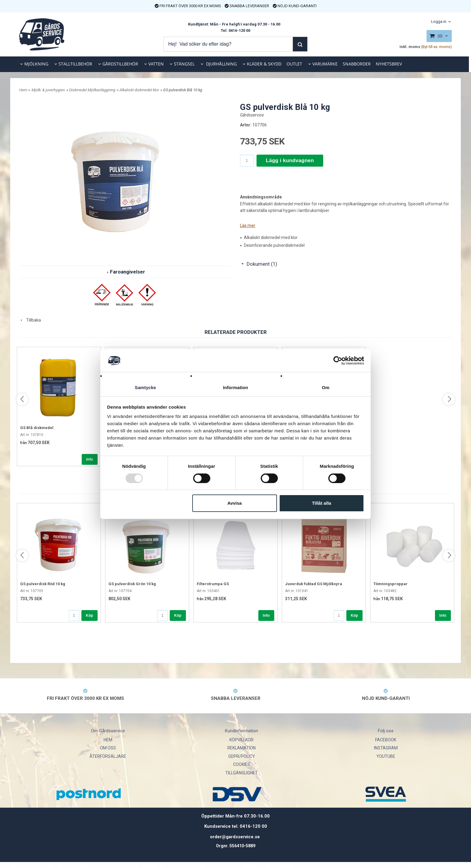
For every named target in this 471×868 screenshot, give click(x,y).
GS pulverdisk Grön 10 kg (132, 584)
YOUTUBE (386, 756)
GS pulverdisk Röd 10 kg (43, 584)
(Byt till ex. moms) (436, 47)
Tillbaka (30, 320)
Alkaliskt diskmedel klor (139, 90)
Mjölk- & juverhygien (48, 90)
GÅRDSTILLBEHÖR (120, 64)
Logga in (439, 21)
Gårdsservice (252, 115)
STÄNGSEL (184, 64)
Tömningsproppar (390, 584)
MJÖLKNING (36, 64)
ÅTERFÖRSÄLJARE (108, 756)
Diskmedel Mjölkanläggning (92, 90)
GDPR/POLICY (242, 756)
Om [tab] (325, 387)
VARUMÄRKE (325, 64)
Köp (90, 615)
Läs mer (248, 225)
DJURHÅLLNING (221, 64)
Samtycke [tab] (146, 387)
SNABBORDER (357, 64)
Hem (23, 90)
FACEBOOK (386, 740)
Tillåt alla (321, 503)
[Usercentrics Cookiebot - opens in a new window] (338, 360)
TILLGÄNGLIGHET (242, 773)
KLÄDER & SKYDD (264, 64)
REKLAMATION (242, 748)
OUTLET (294, 64)
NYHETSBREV (389, 64)
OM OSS (108, 748)
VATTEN (156, 64)
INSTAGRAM (386, 748)
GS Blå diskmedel (37, 428)
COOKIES (242, 764)
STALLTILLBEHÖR (75, 64)
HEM (108, 740)
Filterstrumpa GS (213, 584)
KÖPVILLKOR (242, 740)
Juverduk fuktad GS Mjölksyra (314, 584)
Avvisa (235, 503)
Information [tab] (235, 387)
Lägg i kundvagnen (290, 160)
